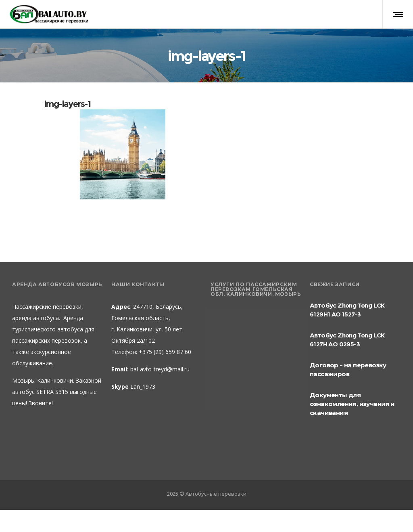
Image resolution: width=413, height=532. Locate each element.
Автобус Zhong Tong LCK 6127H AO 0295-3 (347, 340)
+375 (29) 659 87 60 (164, 352)
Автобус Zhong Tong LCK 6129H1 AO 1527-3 (347, 310)
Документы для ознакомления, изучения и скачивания (352, 404)
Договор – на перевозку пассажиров (348, 370)
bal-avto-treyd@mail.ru (160, 369)
